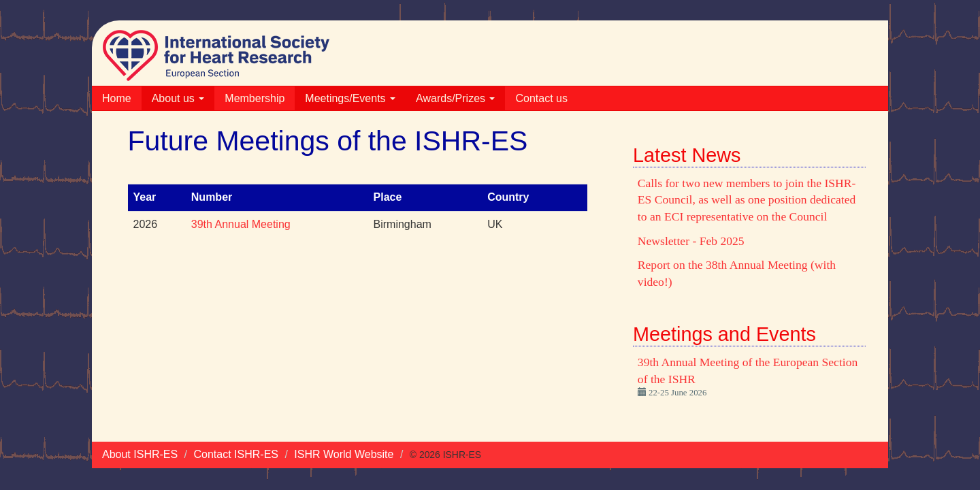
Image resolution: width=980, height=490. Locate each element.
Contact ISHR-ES (236, 454)
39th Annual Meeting (241, 224)
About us (178, 98)
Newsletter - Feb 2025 (691, 241)
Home (117, 98)
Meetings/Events (350, 98)
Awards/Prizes (455, 98)
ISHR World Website (344, 454)
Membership (255, 98)
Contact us (541, 98)
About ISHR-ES (140, 454)
